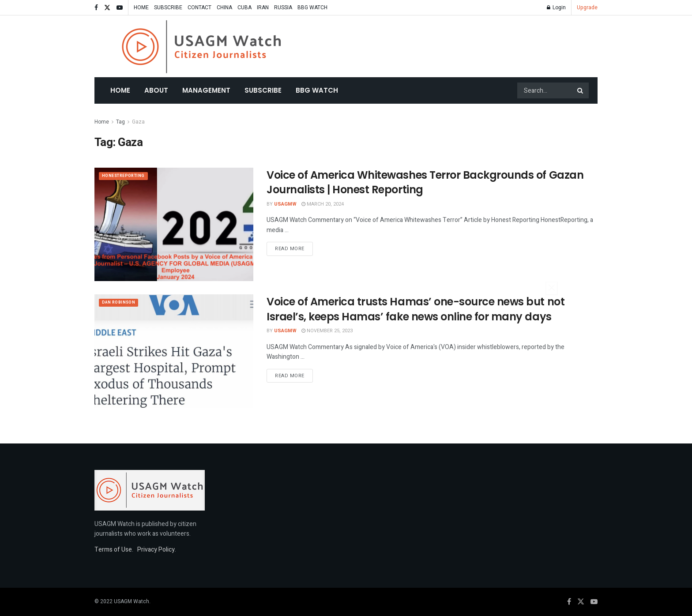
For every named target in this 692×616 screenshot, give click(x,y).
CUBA (244, 8)
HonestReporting (128, 177)
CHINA (224, 8)
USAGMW (285, 204)
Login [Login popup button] (556, 8)
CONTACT (199, 8)
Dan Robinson (122, 303)
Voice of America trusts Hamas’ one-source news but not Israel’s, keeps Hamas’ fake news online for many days (416, 309)
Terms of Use (113, 550)
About (156, 90)
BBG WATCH (312, 8)
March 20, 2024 (323, 204)
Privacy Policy (156, 550)
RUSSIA (283, 8)
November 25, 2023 (327, 331)
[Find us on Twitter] (581, 602)
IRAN (263, 8)
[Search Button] (581, 90)
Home (120, 90)
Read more (294, 248)
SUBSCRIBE (168, 8)
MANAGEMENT (206, 90)
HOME (141, 8)
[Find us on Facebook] (569, 602)
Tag (120, 122)
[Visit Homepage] (201, 47)
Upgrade (587, 8)
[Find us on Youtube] (594, 602)
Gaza (138, 122)
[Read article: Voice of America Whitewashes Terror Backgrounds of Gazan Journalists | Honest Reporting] (174, 224)
